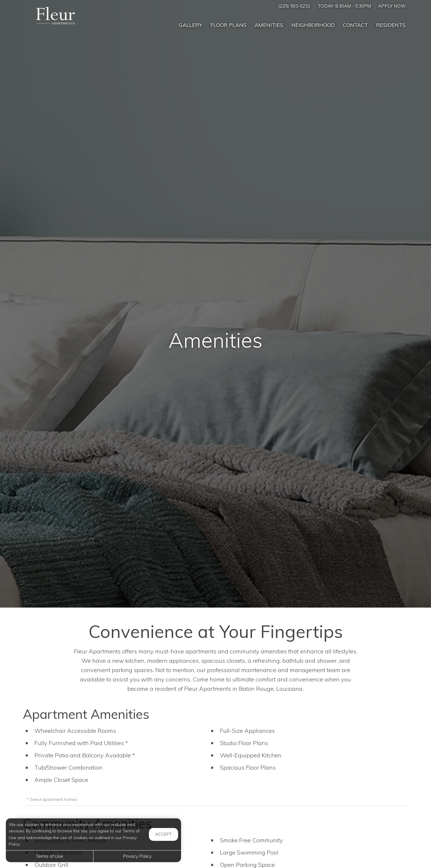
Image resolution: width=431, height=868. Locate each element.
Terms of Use (49, 856)
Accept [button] (164, 834)
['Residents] (391, 22)
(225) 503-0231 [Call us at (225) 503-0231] (294, 6)
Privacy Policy (137, 856)
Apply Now (392, 6)
